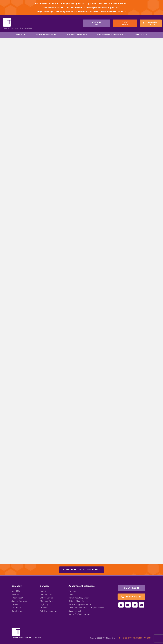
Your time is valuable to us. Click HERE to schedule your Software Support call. (82, 7)
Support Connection (76, 35)
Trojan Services (45, 35)
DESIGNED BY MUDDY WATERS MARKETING (135, 638)
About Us (20, 35)
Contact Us (141, 35)
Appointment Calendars (111, 35)
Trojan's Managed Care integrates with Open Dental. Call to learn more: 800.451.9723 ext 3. (82, 11)
